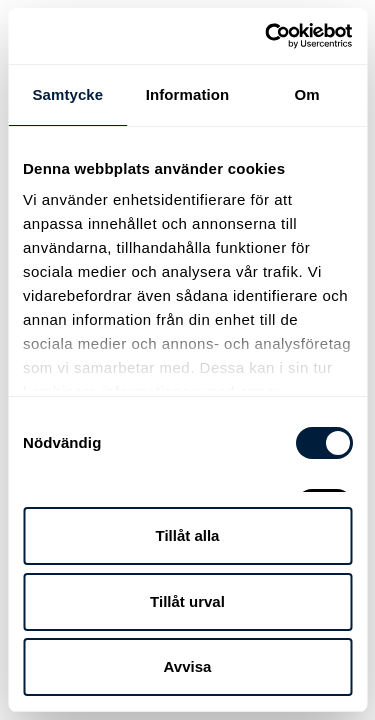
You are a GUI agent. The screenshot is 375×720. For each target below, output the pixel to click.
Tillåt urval (187, 601)
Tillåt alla (188, 535)
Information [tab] (188, 94)
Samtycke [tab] (67, 94)
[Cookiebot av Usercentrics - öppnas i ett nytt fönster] (267, 36)
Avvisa (188, 666)
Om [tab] (307, 94)
